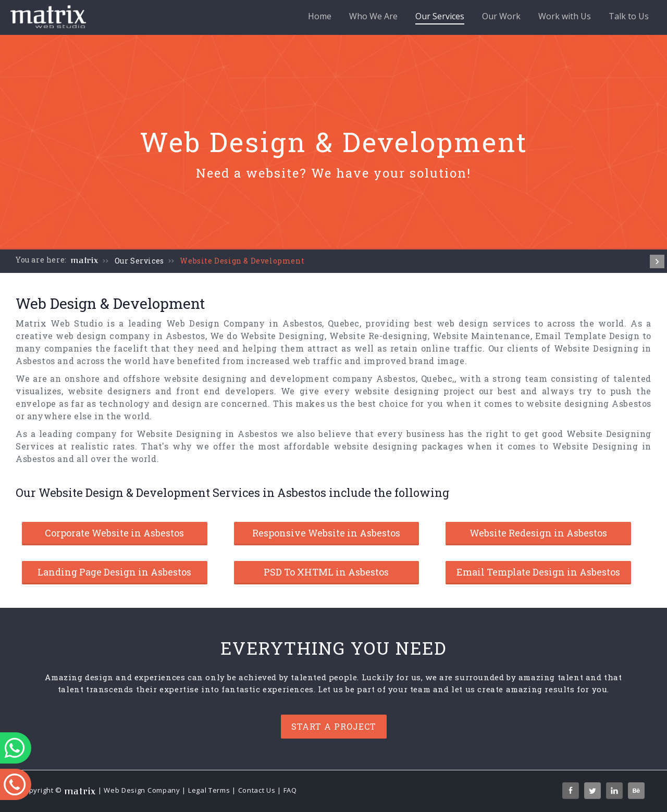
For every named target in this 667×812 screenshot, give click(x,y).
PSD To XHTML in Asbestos (326, 572)
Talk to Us (629, 16)
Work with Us (565, 16)
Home (320, 16)
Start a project (334, 726)
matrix (85, 260)
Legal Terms (209, 790)
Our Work (501, 16)
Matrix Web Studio (59, 323)
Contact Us (257, 790)
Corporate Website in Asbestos (114, 533)
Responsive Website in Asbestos (326, 533)
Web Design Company (142, 790)
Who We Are (373, 16)
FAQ (290, 790)
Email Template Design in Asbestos (538, 572)
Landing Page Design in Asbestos (114, 572)
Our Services (440, 17)
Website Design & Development (242, 261)
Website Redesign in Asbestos (538, 533)
